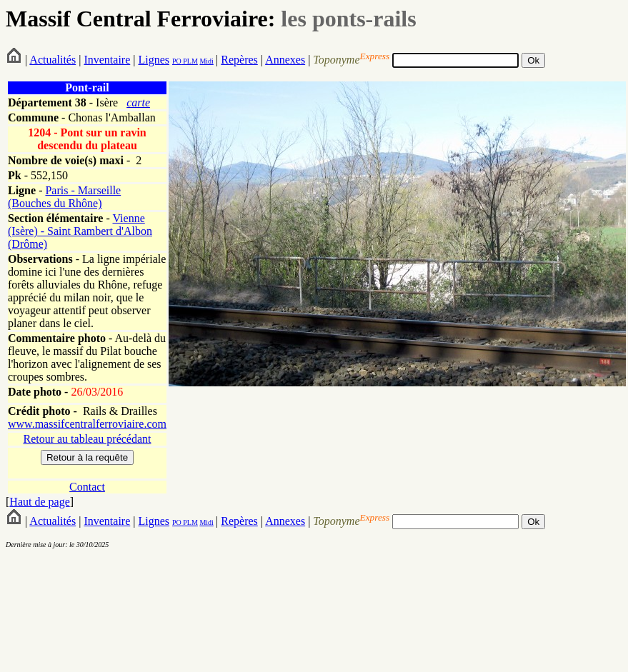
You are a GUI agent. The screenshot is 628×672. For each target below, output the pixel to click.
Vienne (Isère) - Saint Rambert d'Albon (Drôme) (80, 231)
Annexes (285, 60)
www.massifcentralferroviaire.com (87, 424)
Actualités (53, 60)
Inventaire (107, 60)
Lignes (154, 60)
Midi (206, 61)
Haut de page (39, 502)
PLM (190, 61)
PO (177, 61)
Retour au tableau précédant (87, 439)
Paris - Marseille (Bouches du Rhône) (64, 197)
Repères (239, 60)
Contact (87, 487)
